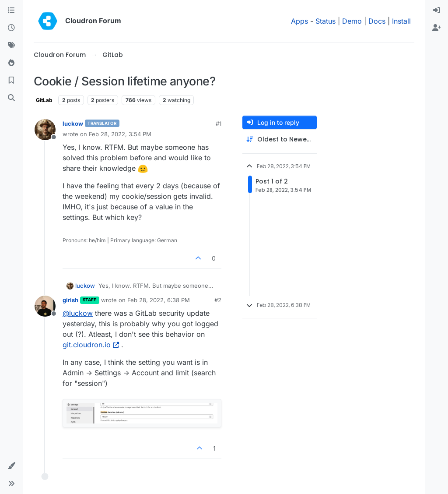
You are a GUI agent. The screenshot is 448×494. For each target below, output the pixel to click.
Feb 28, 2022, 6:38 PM (159, 300)
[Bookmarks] (11, 81)
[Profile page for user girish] (45, 306)
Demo (352, 21)
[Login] (437, 11)
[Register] (437, 28)
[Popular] (11, 63)
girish (70, 300)
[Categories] (11, 11)
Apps (299, 21)
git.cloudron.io (91, 345)
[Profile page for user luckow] (45, 130)
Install (401, 21)
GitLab (44, 100)
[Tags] (11, 46)
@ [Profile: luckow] (78, 313)
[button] (11, 466)
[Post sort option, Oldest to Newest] (280, 139)
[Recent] (11, 28)
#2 (218, 300)
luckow (73, 123)
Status (325, 21)
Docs (377, 21)
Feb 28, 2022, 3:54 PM (120, 134)
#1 (219, 123)
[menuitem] (437, 11)
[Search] (11, 98)
